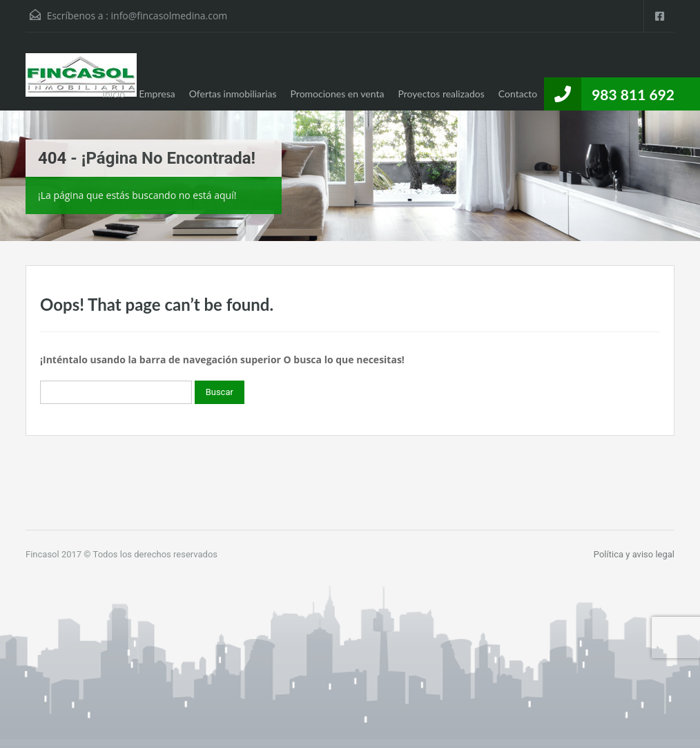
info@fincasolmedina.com (169, 16)
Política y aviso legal (634, 554)
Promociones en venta (338, 94)
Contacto (518, 94)
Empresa (157, 94)
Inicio (114, 94)
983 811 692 (633, 94)
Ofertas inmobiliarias (233, 94)
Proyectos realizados (441, 94)
